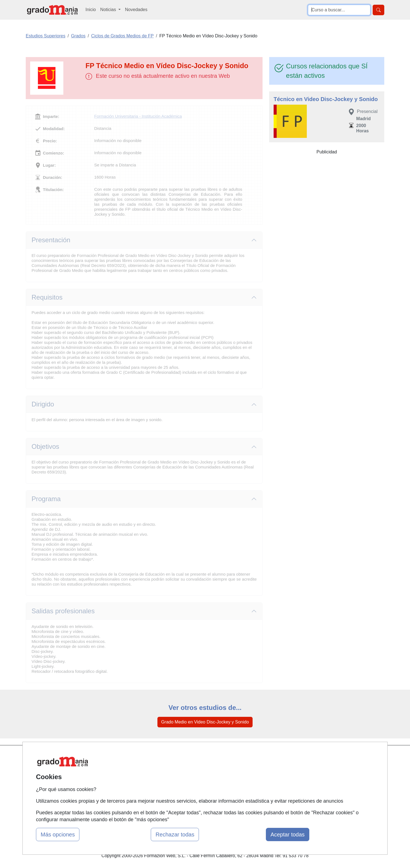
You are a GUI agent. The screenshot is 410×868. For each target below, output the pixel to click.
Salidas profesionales (63, 611)
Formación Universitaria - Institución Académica (138, 116)
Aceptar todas (288, 834)
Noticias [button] (109, 10)
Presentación (51, 240)
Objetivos (45, 446)
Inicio (91, 10)
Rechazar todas (175, 834)
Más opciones (58, 834)
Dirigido (43, 404)
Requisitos (47, 297)
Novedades (136, 10)
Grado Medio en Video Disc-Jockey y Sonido (205, 722)
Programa (46, 499)
